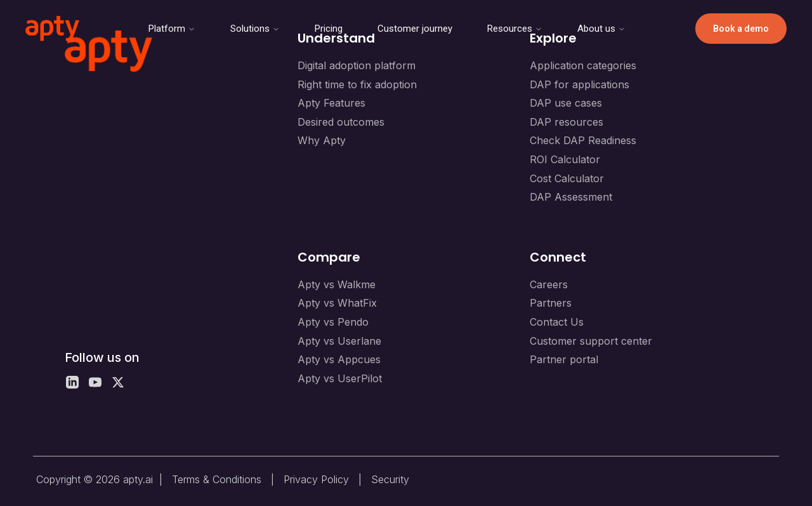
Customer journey (415, 29)
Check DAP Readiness (583, 140)
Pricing (329, 29)
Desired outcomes (341, 122)
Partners (551, 303)
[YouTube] (95, 382)
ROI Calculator (565, 159)
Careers (549, 284)
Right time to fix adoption (357, 84)
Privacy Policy (316, 479)
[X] (118, 382)
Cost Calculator (567, 178)
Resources (515, 29)
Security (390, 479)
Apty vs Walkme (337, 284)
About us (601, 29)
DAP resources (566, 122)
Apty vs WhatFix (337, 303)
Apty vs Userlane (339, 341)
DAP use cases (566, 103)
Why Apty (322, 140)
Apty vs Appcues (339, 359)
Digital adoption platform (357, 65)
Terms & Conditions (217, 479)
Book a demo (741, 29)
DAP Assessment (571, 197)
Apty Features (331, 103)
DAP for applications (580, 84)
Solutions (255, 29)
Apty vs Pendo (333, 322)
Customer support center (591, 341)
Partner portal (564, 359)
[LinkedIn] (72, 382)
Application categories (583, 65)
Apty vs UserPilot (340, 378)
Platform (172, 29)
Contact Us (557, 322)
